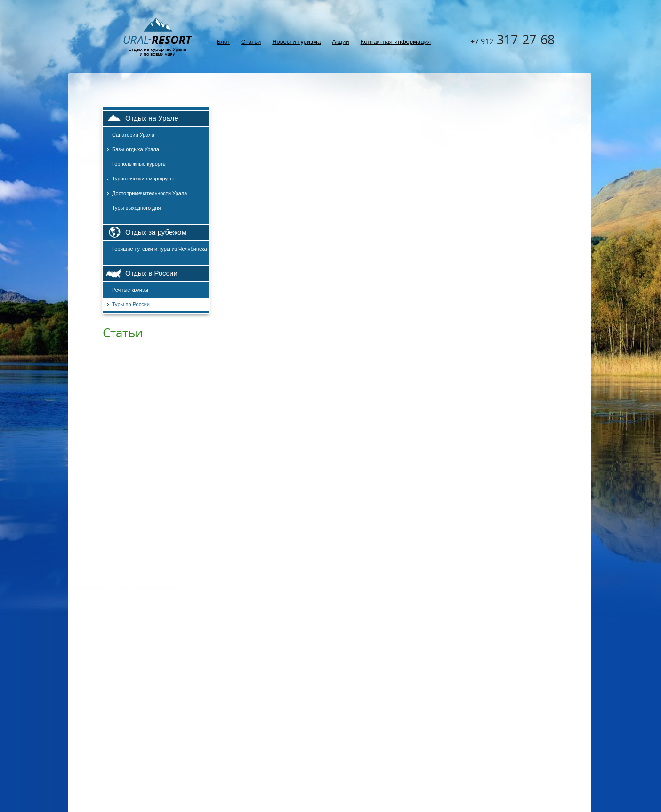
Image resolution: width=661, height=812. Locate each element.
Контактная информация (396, 42)
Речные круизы (130, 290)
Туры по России (131, 304)
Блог (223, 42)
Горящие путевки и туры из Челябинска (160, 249)
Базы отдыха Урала (136, 149)
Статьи (251, 42)
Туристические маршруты (143, 179)
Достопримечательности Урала (149, 193)
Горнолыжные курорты (139, 164)
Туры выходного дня (137, 208)
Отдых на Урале (152, 118)
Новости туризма (296, 42)
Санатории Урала (133, 135)
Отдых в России (151, 273)
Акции (340, 42)
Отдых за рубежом (156, 232)
